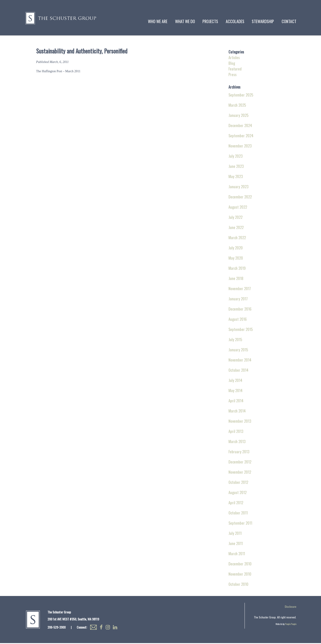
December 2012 (240, 463)
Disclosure (291, 607)
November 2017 (240, 289)
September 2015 (241, 330)
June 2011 (236, 544)
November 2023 (240, 147)
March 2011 (237, 554)
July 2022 (235, 218)
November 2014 (240, 361)
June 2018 (236, 279)
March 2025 (237, 106)
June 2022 (236, 228)
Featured (235, 70)
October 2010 (238, 585)
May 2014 (235, 391)
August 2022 (238, 208)
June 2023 (236, 167)
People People (291, 625)
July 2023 (235, 157)
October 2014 (238, 371)
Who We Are (158, 21)
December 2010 (240, 565)
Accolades (235, 21)
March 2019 (237, 269)
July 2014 (235, 381)
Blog (232, 64)
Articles (234, 58)
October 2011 (238, 514)
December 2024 (240, 126)
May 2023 (236, 177)
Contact (289, 21)
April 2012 (236, 503)
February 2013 (239, 452)
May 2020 (236, 259)
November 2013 (240, 422)
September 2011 (240, 524)
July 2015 (235, 340)
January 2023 (238, 187)
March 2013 (237, 442)
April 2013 (236, 432)
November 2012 (240, 473)
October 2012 (238, 483)
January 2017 (238, 300)
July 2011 (235, 534)
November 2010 (240, 575)
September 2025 (241, 96)
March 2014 (237, 412)
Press (233, 75)
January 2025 (238, 116)
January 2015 (238, 351)
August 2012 (238, 493)
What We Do (185, 21)
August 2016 (238, 320)
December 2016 (240, 310)
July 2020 (236, 249)
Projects (210, 21)
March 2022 (237, 238)
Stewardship (263, 21)
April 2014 (236, 402)
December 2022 (240, 198)
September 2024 (241, 136)
